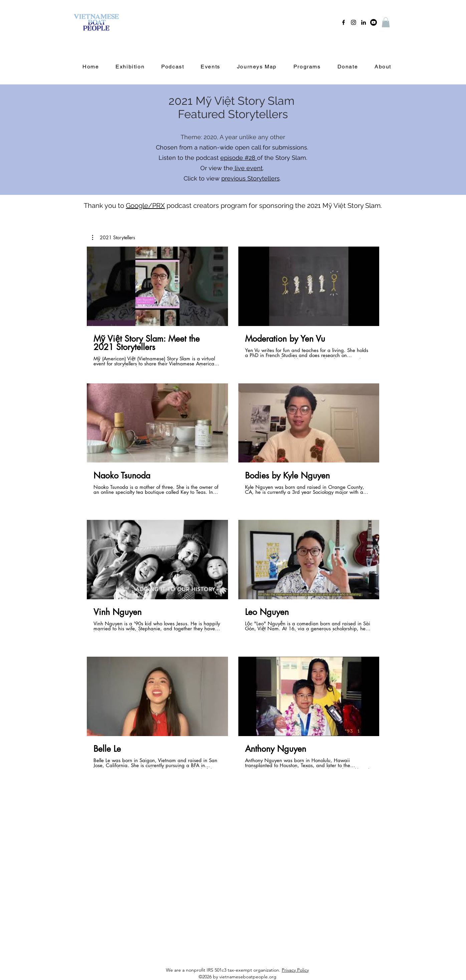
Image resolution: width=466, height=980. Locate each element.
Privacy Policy (295, 970)
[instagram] (354, 22)
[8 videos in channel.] (233, 512)
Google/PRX (145, 206)
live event (248, 168)
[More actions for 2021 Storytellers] (114, 238)
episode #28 (239, 158)
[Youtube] (374, 22)
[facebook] (343, 22)
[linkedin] (364, 22)
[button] (386, 22)
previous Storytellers (251, 178)
